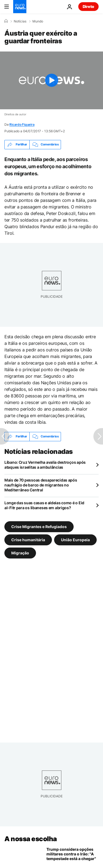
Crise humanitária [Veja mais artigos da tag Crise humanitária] (28, 540)
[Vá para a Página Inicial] (20, 7)
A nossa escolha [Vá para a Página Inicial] (31, 839)
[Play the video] (51, 80)
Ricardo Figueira (22, 124)
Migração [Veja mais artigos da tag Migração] (20, 553)
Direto (88, 6)
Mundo (38, 21)
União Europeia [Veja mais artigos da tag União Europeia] (75, 540)
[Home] (6, 21)
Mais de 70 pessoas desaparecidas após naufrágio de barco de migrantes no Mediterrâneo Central (41, 485)
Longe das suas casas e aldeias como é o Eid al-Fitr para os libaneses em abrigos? (44, 505)
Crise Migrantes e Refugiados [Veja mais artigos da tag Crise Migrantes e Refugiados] (39, 527)
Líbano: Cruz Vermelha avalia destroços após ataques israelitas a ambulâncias (45, 465)
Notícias (20, 21)
